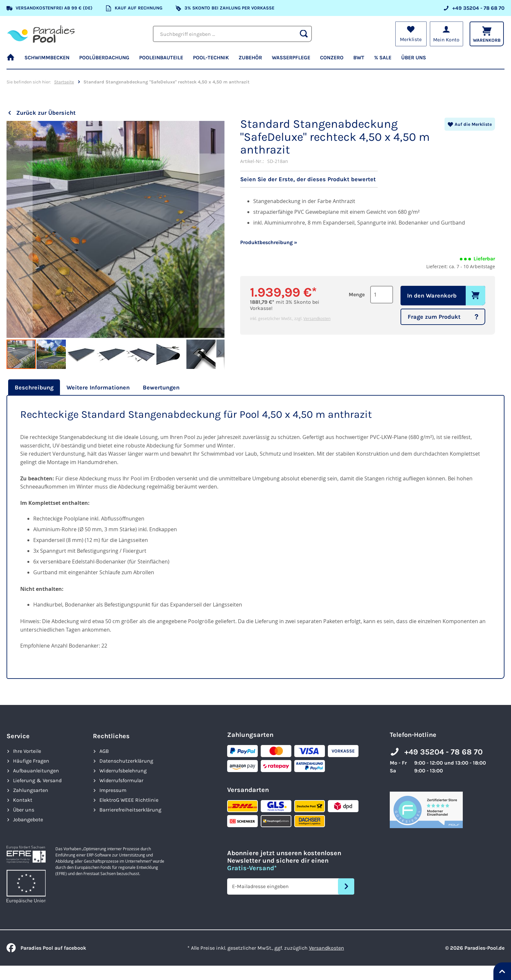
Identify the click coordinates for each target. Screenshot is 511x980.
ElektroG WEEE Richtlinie (129, 800)
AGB (104, 751)
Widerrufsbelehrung (123, 771)
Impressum (113, 790)
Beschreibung (34, 388)
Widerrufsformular (121, 780)
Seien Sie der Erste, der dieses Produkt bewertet (308, 179)
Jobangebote (28, 819)
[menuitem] (13, 60)
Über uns (24, 810)
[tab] (33, 388)
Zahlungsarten (31, 790)
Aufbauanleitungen (36, 771)
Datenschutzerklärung (126, 761)
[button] (20, 230)
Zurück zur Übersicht (46, 113)
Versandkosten (317, 318)
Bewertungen (161, 388)
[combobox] (232, 34)
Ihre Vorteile (27, 751)
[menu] (255, 60)
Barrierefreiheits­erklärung (130, 810)
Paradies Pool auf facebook (46, 948)
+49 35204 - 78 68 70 (444, 752)
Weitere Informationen (98, 388)
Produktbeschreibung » (269, 242)
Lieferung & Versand (37, 780)
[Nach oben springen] (502, 971)
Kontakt (23, 800)
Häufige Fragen (31, 761)
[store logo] (41, 34)
